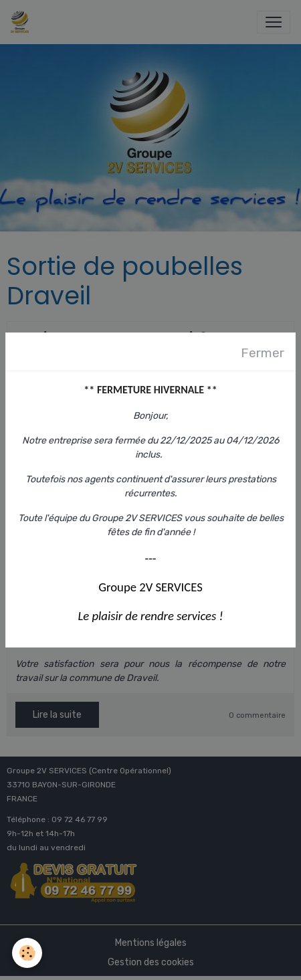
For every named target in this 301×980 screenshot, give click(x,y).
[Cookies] (27, 953)
